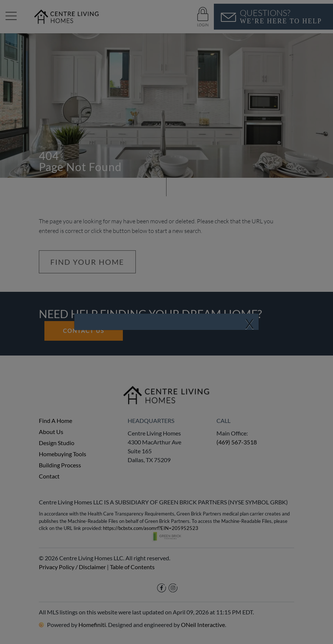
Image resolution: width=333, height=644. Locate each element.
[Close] (249, 324)
